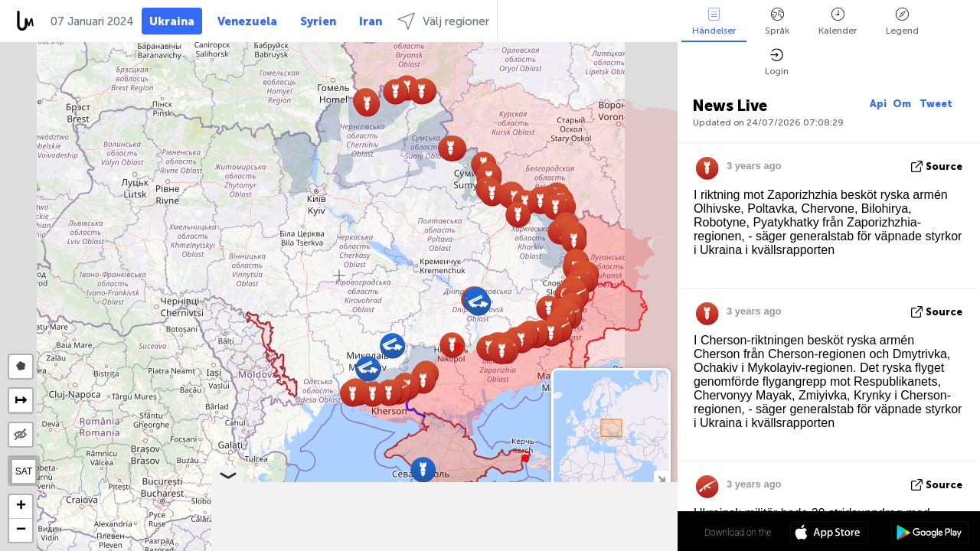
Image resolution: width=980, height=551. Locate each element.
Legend (902, 22)
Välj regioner (443, 21)
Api (878, 104)
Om (903, 104)
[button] (458, 347)
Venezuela (247, 21)
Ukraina (172, 21)
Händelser (714, 22)
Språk (777, 22)
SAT (24, 471)
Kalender (838, 22)
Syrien (318, 21)
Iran (371, 21)
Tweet (936, 104)
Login (777, 62)
